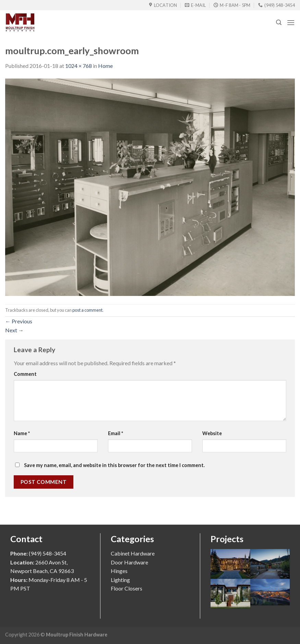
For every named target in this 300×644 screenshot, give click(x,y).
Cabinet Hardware (133, 553)
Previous (19, 321)
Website (212, 433)
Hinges (119, 571)
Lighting (120, 580)
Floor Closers (127, 588)
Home (105, 66)
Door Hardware (129, 562)
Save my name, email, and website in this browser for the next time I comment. (114, 465)
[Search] (279, 22)
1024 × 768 (79, 66)
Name (22, 433)
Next (14, 330)
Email (116, 433)
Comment (25, 374)
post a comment (87, 310)
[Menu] (291, 22)
